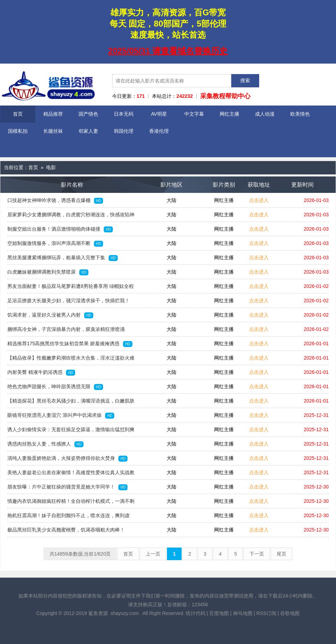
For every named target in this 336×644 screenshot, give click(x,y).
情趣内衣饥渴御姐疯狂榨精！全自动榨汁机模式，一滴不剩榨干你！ (71, 503)
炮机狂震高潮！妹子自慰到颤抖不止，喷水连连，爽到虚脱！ (68, 518)
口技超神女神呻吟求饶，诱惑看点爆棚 (55, 201)
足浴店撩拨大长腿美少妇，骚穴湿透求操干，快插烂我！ (68, 303)
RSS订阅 (266, 613)
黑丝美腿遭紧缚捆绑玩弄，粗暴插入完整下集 (63, 258)
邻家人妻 (88, 131)
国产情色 (88, 114)
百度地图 (219, 613)
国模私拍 (18, 131)
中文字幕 (194, 114)
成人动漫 (265, 114)
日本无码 (124, 114)
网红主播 (229, 114)
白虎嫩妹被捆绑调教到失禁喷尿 (48, 272)
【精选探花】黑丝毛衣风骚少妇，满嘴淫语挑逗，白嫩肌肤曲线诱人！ (71, 403)
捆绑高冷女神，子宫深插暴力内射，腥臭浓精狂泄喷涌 (66, 331)
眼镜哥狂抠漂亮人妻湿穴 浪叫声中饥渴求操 (61, 415)
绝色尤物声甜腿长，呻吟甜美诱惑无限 (55, 387)
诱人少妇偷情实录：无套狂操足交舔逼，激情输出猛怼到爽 (71, 432)
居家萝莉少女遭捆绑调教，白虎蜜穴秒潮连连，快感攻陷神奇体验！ (71, 217)
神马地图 (243, 613)
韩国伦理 (124, 131)
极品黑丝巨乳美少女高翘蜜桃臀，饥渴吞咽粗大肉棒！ (66, 532)
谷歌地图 (290, 613)
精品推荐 (53, 114)
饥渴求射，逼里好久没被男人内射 (50, 315)
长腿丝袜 (53, 131)
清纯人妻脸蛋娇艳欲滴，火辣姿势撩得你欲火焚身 (67, 458)
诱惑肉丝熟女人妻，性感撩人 (45, 444)
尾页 (282, 554)
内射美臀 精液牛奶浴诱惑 (41, 372)
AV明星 (159, 114)
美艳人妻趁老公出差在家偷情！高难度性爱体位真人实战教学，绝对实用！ (71, 475)
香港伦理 (159, 131)
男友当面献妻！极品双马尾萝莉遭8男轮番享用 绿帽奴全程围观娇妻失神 (71, 288)
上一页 (153, 554)
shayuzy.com (125, 613)
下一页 (257, 554)
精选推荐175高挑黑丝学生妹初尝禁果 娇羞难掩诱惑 (70, 344)
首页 (18, 114)
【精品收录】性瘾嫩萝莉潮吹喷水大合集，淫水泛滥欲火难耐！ (71, 360)
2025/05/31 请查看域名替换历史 (168, 51)
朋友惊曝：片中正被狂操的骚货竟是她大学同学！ (67, 487)
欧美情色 (300, 114)
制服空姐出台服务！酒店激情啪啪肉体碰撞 (60, 229)
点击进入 (259, 200)
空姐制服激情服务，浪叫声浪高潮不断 (55, 244)
